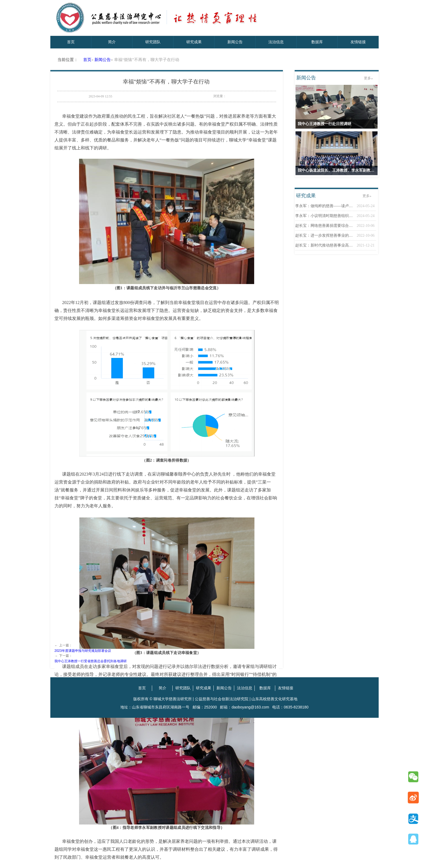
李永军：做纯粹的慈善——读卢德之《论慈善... (325, 206)
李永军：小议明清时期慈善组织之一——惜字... (325, 216)
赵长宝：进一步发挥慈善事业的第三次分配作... (325, 235)
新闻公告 (103, 60)
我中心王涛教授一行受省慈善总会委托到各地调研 (91, 661)
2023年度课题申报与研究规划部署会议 (83, 651)
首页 (87, 60)
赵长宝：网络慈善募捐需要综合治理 (325, 226)
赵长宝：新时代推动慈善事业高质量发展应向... (325, 245)
